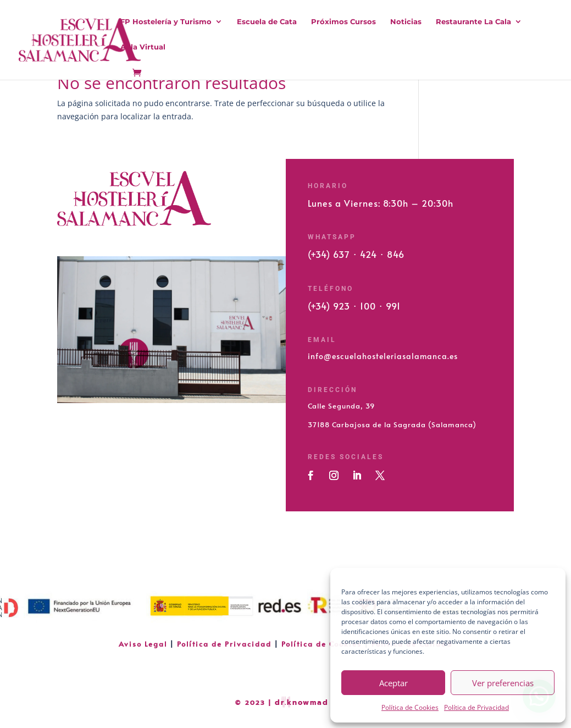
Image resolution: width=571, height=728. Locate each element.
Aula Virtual (143, 47)
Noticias (406, 22)
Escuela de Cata (267, 22)
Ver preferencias (503, 683)
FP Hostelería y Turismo (166, 22)
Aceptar (393, 683)
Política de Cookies (410, 707)
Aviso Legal (144, 644)
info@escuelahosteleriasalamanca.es (383, 356)
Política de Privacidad (476, 707)
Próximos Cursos (343, 22)
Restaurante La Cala (473, 22)
